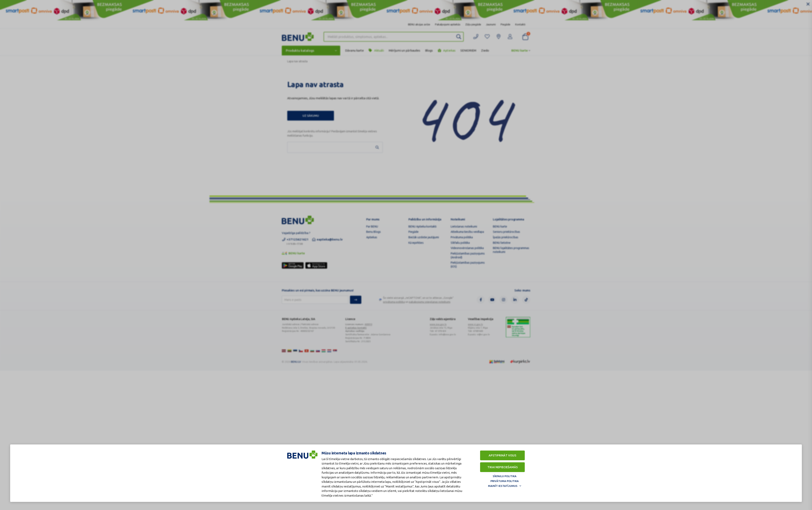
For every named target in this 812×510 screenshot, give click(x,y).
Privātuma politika (505, 481)
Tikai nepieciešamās (503, 467)
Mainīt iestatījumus (503, 486)
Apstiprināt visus (502, 455)
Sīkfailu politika (505, 476)
